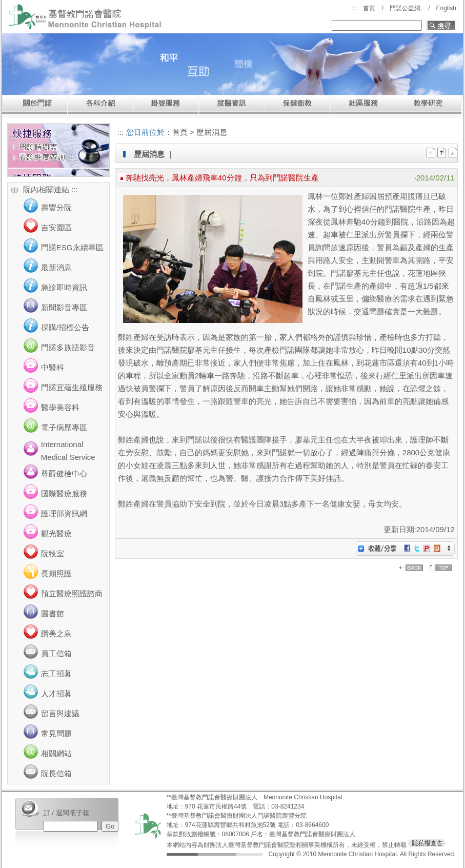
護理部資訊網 (64, 513)
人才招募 (56, 693)
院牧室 (53, 553)
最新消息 (56, 267)
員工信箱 (56, 653)
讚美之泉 (56, 633)
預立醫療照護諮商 (72, 593)
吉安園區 (56, 227)
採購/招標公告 (65, 327)
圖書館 (53, 613)
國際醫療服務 (64, 493)
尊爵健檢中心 (64, 473)
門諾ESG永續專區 (72, 247)
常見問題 (56, 733)
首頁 (369, 8)
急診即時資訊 (64, 287)
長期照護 (56, 573)
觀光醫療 (56, 533)
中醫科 (53, 367)
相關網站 (56, 753)
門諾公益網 (405, 8)
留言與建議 (60, 713)
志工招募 (56, 673)
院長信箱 (56, 773)
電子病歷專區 (64, 427)
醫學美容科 (60, 407)
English (446, 8)
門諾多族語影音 (68, 347)
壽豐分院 (56, 207)
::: (354, 8)
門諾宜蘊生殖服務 (72, 387)
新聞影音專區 (64, 307)
